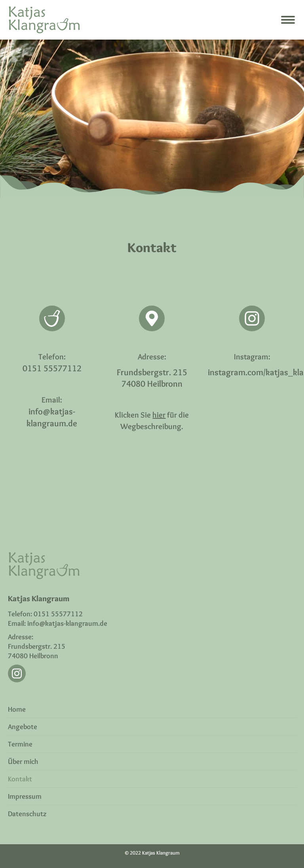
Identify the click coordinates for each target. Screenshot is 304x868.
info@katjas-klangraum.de (67, 623)
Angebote (23, 727)
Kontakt (20, 779)
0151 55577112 (52, 368)
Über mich (23, 762)
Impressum (25, 796)
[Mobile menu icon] (288, 20)
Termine (20, 744)
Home (17, 709)
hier (159, 415)
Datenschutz (27, 814)
